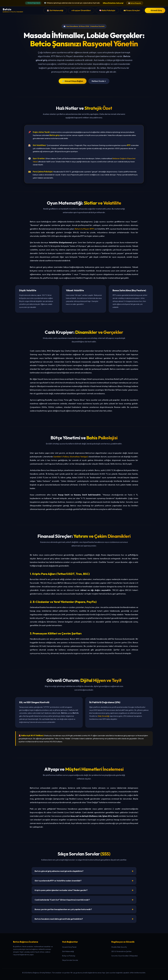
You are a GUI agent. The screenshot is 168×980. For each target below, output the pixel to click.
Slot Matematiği (68, 951)
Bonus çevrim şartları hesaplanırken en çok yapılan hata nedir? (84, 909)
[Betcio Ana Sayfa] (13, 10)
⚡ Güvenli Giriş (155, 10)
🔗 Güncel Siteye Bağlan (73, 81)
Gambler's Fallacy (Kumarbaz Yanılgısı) (71, 457)
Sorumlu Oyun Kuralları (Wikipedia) (125, 956)
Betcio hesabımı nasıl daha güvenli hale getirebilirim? (84, 919)
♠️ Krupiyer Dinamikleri (81, 10)
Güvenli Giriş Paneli (69, 947)
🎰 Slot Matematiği (55, 10)
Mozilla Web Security (119, 947)
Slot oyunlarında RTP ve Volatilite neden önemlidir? (84, 881)
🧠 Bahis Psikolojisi (107, 10)
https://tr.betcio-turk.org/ (113, 3)
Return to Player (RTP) (84, 229)
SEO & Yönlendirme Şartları (122, 951)
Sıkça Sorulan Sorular (70, 960)
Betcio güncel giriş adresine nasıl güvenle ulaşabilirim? (84, 871)
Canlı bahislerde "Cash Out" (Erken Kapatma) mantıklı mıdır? (84, 900)
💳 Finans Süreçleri (132, 10)
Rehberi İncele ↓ (99, 81)
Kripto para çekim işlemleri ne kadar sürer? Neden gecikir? (84, 890)
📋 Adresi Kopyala (135, 3)
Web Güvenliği (103, 716)
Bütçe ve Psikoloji (69, 956)
